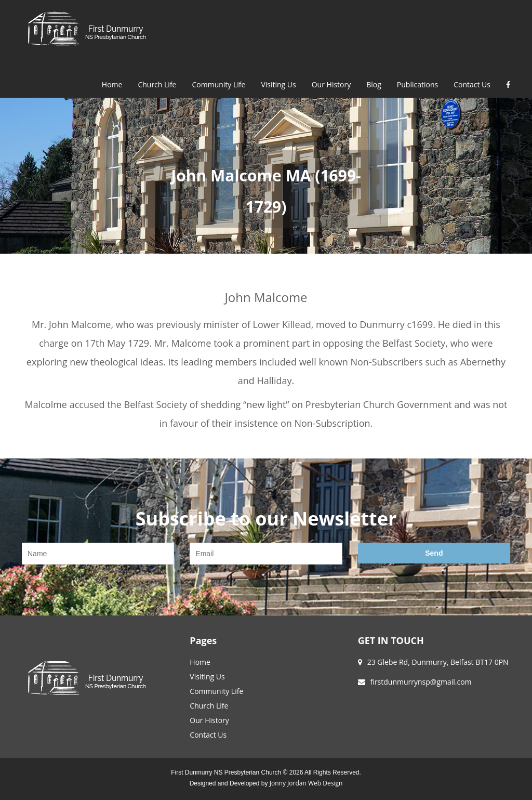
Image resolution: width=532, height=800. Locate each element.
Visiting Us (278, 84)
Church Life (157, 84)
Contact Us (472, 84)
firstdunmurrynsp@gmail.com (421, 682)
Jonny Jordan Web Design (306, 783)
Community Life (218, 84)
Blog (374, 84)
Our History (331, 84)
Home (112, 84)
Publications (417, 84)
